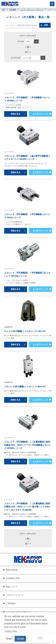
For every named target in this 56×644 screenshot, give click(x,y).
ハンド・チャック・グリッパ (32, 10)
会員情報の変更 (13, 578)
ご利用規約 (11, 603)
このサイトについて (15, 595)
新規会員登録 (12, 570)
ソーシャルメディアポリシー (19, 612)
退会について (12, 587)
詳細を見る (16, 114)
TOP (3, 10)
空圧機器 (13, 10)
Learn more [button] (11, 631)
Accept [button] (20, 639)
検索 (46, 25)
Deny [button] (9, 639)
